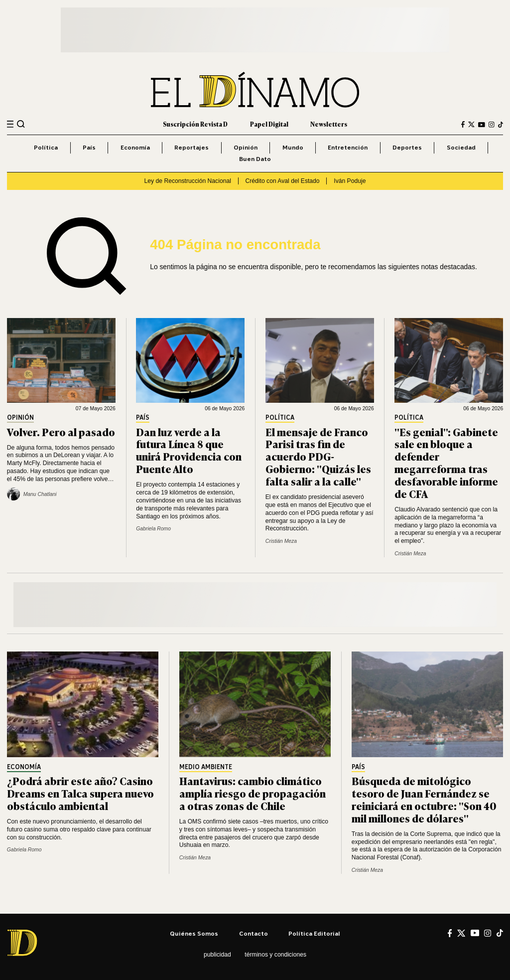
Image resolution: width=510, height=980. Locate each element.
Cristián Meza (281, 541)
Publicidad (217, 955)
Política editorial (314, 933)
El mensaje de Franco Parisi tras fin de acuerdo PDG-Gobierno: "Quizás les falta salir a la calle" (318, 456)
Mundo (293, 147)
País (89, 147)
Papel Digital (269, 124)
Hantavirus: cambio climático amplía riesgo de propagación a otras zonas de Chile (253, 793)
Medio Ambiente (206, 767)
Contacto (254, 933)
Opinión (246, 147)
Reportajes (191, 147)
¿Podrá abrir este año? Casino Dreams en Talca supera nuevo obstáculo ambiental (80, 793)
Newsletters (329, 124)
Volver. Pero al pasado (61, 431)
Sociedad (461, 147)
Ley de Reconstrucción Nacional (188, 181)
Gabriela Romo (153, 529)
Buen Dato (255, 159)
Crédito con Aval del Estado (283, 181)
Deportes (407, 147)
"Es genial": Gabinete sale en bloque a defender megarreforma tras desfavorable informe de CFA (446, 462)
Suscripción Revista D (195, 124)
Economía (135, 147)
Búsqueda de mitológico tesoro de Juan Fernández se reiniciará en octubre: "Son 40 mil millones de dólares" (424, 799)
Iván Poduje (350, 181)
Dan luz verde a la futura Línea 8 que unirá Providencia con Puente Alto (189, 450)
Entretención (348, 147)
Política (46, 147)
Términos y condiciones (275, 955)
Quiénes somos (194, 933)
